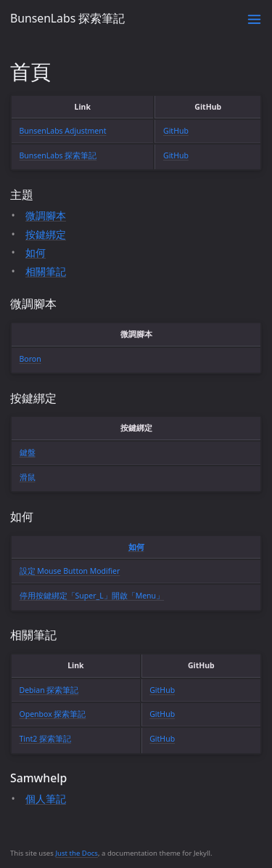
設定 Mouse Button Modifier (70, 571)
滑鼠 (28, 477)
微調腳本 (46, 215)
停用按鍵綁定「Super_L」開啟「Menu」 (92, 596)
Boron (30, 359)
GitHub (176, 131)
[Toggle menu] (254, 19)
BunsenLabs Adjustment (63, 131)
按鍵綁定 (46, 234)
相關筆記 (46, 271)
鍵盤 (28, 453)
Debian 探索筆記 (49, 690)
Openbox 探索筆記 (53, 714)
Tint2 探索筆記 (46, 739)
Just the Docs (77, 853)
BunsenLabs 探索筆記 (67, 18)
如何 (36, 252)
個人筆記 (46, 799)
